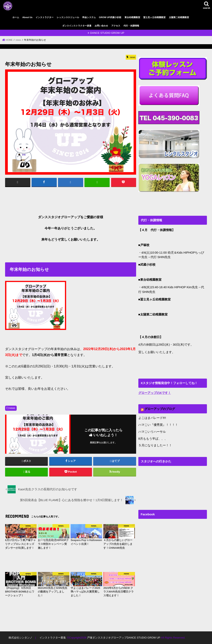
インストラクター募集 (52, 638)
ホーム (16, 17)
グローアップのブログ (160, 409)
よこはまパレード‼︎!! (152, 418)
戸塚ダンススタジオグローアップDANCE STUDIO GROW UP (123, 638)
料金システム (89, 17)
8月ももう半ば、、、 (153, 438)
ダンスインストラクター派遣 (77, 26)
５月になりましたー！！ (155, 445)
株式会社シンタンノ (20, 638)
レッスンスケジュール (68, 17)
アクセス (116, 26)
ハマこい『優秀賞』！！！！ (158, 425)
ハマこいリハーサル (152, 431)
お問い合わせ (101, 26)
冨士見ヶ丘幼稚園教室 (154, 17)
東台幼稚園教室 (132, 17)
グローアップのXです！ (155, 393)
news (12, 408)
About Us (27, 17)
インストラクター (45, 17)
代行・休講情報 (131, 26)
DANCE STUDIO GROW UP (107, 33)
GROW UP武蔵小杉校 (110, 17)
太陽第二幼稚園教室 (179, 17)
